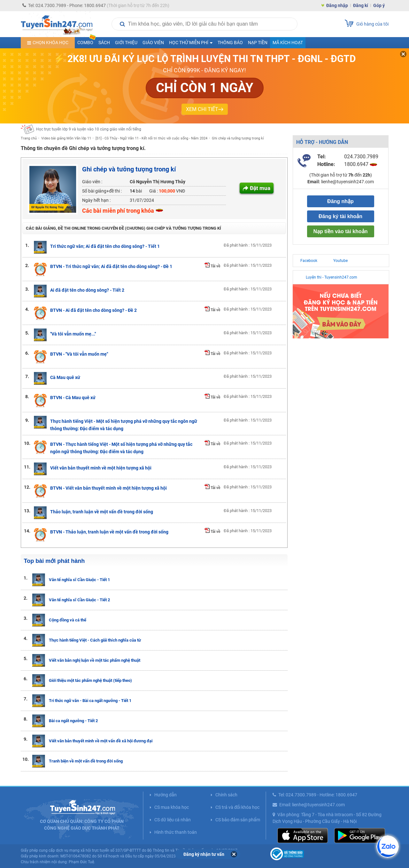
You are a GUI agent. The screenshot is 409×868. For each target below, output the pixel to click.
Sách (104, 43)
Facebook (309, 261)
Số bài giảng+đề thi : (102, 191)
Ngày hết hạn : (96, 200)
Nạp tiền (258, 43)
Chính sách (226, 795)
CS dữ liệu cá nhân (173, 820)
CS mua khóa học (172, 807)
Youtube (340, 261)
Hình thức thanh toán (176, 832)
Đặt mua (260, 188)
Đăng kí (361, 5)
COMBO (87, 41)
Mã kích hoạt (288, 43)
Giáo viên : (92, 182)
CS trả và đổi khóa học (237, 807)
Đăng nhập (337, 5)
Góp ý (379, 5)
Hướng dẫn (166, 795)
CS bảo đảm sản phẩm (238, 820)
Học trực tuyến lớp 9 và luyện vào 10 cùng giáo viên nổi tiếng (89, 129)
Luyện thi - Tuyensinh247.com (332, 277)
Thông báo (230, 43)
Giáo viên (153, 43)
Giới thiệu (126, 43)
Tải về (212, 266)
